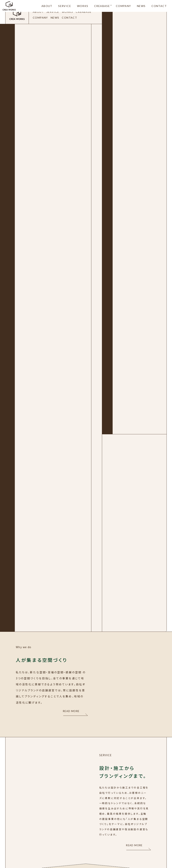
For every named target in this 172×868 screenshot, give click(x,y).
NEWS (141, 6)
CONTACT (159, 6)
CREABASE (102, 6)
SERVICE (65, 6)
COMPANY (123, 6)
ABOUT (47, 6)
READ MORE (71, 711)
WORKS (83, 6)
